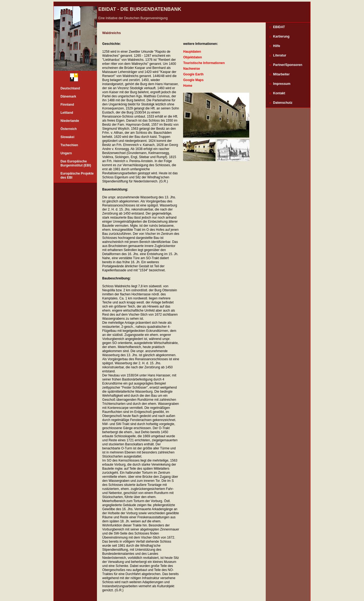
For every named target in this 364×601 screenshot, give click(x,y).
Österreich (69, 129)
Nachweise (191, 69)
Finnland (67, 105)
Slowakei (67, 137)
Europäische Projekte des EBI (77, 176)
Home (188, 86)
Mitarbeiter (281, 74)
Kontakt (279, 93)
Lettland (67, 113)
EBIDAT (279, 27)
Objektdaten (192, 57)
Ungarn (66, 153)
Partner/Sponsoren (288, 65)
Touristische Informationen (204, 63)
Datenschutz (283, 103)
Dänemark (68, 96)
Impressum (282, 84)
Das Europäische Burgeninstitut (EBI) (76, 163)
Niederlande (70, 121)
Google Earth (193, 74)
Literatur (280, 55)
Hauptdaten (192, 52)
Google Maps (193, 80)
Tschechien (69, 145)
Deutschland (70, 88)
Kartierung (281, 36)
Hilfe (277, 46)
